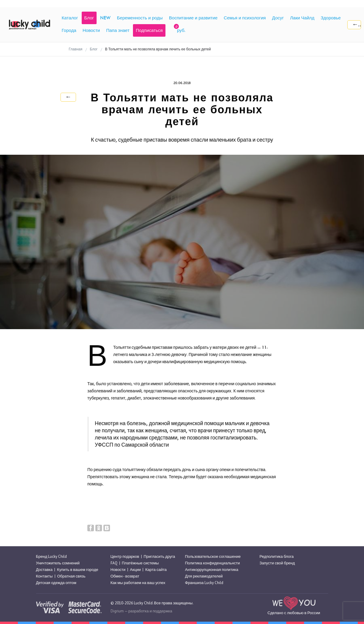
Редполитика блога (277, 556)
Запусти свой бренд (277, 563)
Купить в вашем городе (78, 570)
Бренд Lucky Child (52, 556)
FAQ (114, 563)
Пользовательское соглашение (213, 556)
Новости (118, 570)
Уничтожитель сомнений (58, 563)
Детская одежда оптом (56, 583)
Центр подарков (125, 556)
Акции (135, 570)
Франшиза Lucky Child (204, 583)
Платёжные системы (140, 563)
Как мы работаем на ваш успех (138, 583)
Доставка (44, 570)
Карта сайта (156, 570)
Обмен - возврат (125, 576)
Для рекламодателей (204, 576)
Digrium (117, 611)
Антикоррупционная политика (212, 570)
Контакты (44, 576)
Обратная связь (71, 576)
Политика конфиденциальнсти (213, 563)
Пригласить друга (159, 556)
